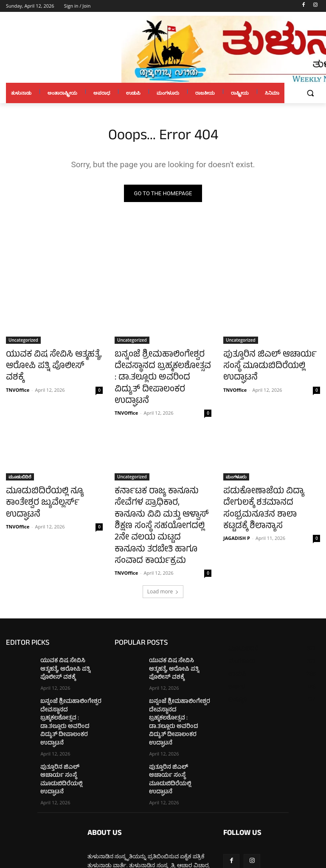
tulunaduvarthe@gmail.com (153, 822)
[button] (310, 93)
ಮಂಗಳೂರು (236, 458)
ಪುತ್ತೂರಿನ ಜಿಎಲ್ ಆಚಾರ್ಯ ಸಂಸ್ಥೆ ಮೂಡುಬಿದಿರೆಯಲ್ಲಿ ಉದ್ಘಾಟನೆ (269, 360)
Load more (163, 548)
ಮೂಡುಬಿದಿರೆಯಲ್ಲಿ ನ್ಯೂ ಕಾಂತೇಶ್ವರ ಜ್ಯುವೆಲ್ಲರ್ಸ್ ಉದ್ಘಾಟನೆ (52, 477)
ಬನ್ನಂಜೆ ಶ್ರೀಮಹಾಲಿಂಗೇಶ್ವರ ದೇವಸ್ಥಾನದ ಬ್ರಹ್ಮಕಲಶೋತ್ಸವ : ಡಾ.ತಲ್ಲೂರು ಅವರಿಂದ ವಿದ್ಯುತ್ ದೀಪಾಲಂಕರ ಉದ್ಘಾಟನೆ (155, 370)
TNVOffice (18, 375)
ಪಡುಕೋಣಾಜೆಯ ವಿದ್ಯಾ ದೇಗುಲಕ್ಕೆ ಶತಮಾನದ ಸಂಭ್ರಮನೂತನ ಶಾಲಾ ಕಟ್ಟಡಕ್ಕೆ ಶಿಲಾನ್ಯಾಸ (269, 482)
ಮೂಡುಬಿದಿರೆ (20, 458)
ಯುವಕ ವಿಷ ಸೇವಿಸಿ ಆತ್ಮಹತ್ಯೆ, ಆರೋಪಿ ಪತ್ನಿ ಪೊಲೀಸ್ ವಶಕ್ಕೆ (45, 360)
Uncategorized (23, 342)
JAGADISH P (237, 501)
